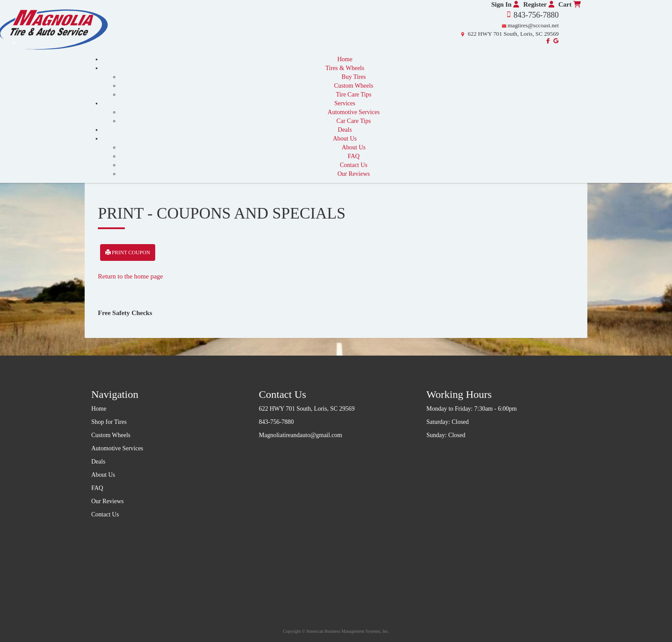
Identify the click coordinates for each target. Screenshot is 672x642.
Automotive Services (354, 112)
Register (539, 4)
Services (345, 103)
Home (345, 59)
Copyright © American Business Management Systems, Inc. (336, 631)
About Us (345, 139)
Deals (345, 130)
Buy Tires (354, 77)
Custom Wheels (354, 86)
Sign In (505, 4)
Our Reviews (354, 174)
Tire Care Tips (354, 95)
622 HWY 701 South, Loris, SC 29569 (513, 34)
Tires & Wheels (345, 68)
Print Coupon (128, 252)
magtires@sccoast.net (533, 25)
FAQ (354, 156)
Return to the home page (130, 276)
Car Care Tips (354, 121)
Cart (569, 4)
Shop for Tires (109, 422)
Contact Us (354, 165)
